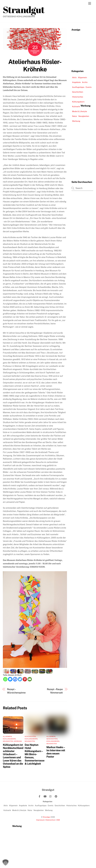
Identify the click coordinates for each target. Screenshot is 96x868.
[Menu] (90, 3)
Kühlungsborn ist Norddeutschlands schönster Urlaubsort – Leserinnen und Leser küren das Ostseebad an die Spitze (14, 756)
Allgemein (7, 736)
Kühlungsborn (9, 739)
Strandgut (47, 817)
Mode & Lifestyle (80, 111)
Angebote (76, 82)
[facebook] (39, 796)
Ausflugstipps (78, 87)
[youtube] (45, 796)
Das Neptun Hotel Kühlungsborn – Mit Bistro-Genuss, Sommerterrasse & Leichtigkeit (34, 754)
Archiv (85, 82)
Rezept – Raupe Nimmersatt (55, 691)
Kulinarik (76, 106)
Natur (75, 116)
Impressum (40, 820)
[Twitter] (20, 679)
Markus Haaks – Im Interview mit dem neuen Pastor (56, 752)
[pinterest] (56, 796)
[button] (5, 862)
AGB (58, 820)
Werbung (18, 741)
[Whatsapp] (5, 679)
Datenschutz (50, 820)
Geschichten (30, 736)
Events (89, 87)
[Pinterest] (25, 679)
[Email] (30, 679)
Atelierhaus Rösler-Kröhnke (35, 65)
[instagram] (50, 796)
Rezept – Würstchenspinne (16, 691)
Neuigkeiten (8, 741)
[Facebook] (15, 679)
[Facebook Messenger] (10, 679)
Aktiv (74, 77)
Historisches (78, 97)
